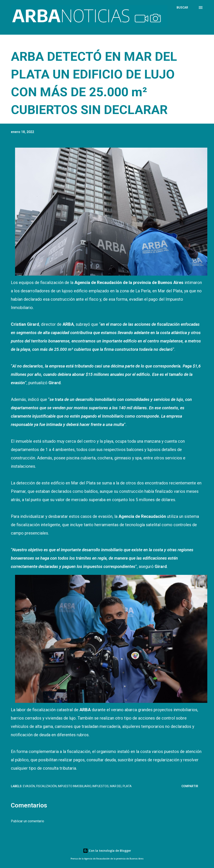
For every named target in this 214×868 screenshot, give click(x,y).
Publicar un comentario (27, 821)
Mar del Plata (121, 786)
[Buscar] (182, 8)
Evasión (29, 786)
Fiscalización (46, 786)
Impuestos (101, 786)
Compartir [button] (190, 786)
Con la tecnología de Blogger (107, 851)
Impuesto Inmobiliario (75, 786)
